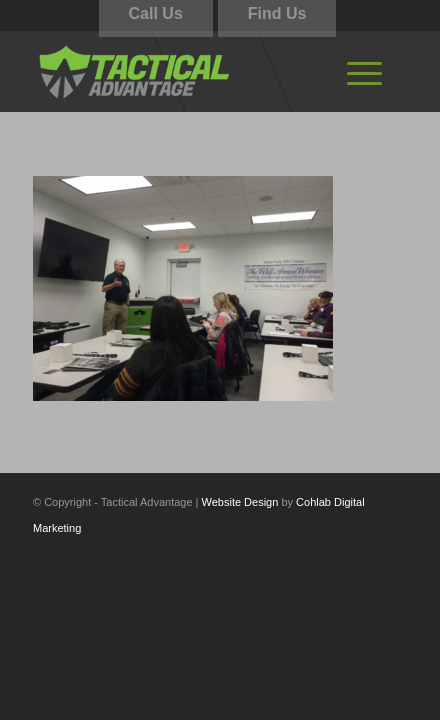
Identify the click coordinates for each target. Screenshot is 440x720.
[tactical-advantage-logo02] (182, 71)
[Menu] (364, 71)
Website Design (240, 502)
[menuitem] (364, 71)
